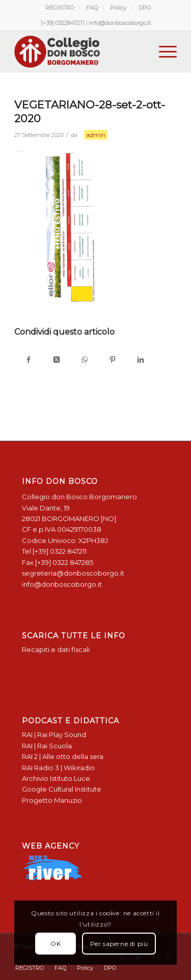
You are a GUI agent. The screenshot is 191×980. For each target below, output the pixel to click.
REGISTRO (60, 8)
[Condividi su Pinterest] (112, 360)
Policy (118, 8)
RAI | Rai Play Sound (54, 734)
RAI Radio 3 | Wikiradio (58, 768)
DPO (145, 8)
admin (96, 135)
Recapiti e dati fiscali (56, 649)
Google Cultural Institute (62, 789)
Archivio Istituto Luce (56, 778)
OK (56, 944)
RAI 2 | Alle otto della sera (63, 756)
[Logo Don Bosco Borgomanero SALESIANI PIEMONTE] (79, 51)
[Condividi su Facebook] (28, 360)
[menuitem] (60, 8)
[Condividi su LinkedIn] (140, 360)
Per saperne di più (119, 944)
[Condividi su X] (56, 360)
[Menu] (163, 51)
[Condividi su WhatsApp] (84, 360)
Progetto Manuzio (52, 800)
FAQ (92, 8)
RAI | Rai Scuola (47, 746)
